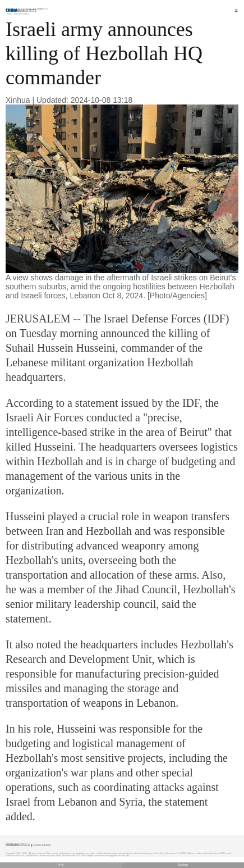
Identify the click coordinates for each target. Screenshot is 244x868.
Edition (43, 9)
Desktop (183, 865)
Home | (10, 14)
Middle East (22, 14)
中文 (61, 865)
